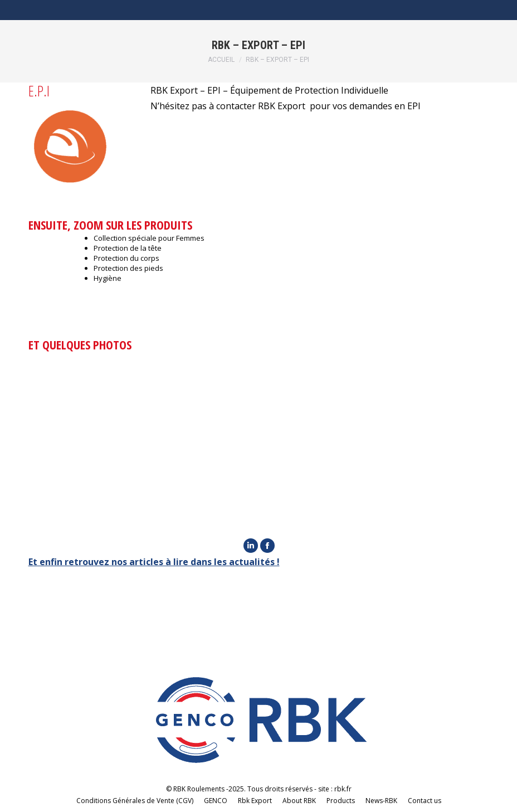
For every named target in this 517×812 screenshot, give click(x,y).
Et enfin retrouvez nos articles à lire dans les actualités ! (154, 562)
